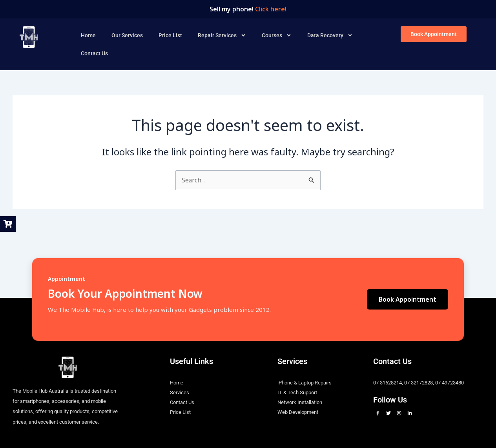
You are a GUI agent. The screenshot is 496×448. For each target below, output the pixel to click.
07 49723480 (449, 383)
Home (88, 35)
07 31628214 (387, 383)
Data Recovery (330, 35)
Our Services (127, 35)
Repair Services (222, 35)
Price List (170, 35)
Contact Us (94, 53)
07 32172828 (418, 383)
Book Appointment (407, 299)
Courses (277, 35)
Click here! (271, 9)
